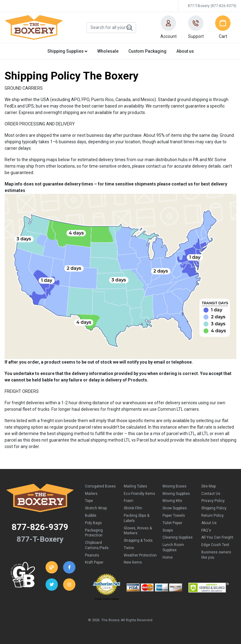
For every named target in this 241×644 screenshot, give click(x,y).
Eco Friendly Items (139, 494)
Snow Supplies (175, 508)
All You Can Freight (217, 537)
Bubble (91, 516)
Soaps (168, 530)
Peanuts (92, 555)
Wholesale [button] (108, 51)
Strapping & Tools (138, 540)
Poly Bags (93, 523)
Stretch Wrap (96, 508)
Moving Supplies (176, 494)
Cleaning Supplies (178, 537)
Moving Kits (172, 501)
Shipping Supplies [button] (67, 51)
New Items (133, 562)
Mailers (91, 494)
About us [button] (185, 51)
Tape (89, 501)
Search (129, 28)
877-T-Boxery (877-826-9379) (212, 6)
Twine (129, 548)
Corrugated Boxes (100, 486)
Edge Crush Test (215, 545)
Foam (129, 501)
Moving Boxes (175, 486)
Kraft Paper (94, 562)
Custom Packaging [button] (147, 51)
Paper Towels (174, 516)
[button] (168, 27)
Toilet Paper (172, 523)
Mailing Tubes (135, 486)
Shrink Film (133, 508)
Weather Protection (140, 555)
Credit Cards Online (106, 599)
